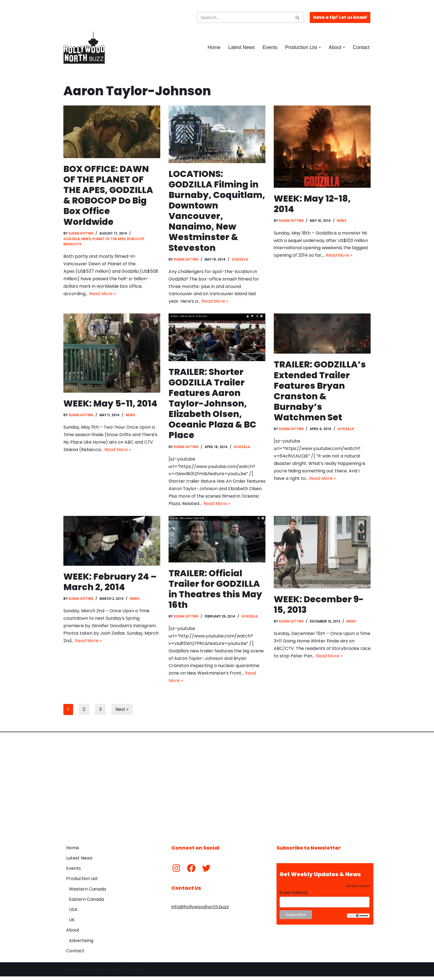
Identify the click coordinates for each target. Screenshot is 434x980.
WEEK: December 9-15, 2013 (319, 607)
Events (270, 47)
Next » (122, 713)
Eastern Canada (86, 903)
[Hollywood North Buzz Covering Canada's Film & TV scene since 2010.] (84, 47)
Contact (361, 47)
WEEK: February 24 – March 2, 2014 (110, 584)
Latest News (241, 47)
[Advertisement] (217, 788)
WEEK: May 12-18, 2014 (312, 204)
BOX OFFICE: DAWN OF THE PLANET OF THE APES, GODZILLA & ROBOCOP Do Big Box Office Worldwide (108, 195)
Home (213, 47)
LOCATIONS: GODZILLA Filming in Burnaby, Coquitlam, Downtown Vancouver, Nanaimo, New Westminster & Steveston (217, 211)
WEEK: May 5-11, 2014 (110, 404)
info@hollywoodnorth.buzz (200, 910)
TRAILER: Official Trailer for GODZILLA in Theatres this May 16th (215, 591)
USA (73, 913)
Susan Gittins (81, 234)
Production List (82, 882)
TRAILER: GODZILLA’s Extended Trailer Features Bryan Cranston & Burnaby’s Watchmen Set (320, 392)
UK (72, 923)
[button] (320, 47)
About (73, 934)
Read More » (102, 295)
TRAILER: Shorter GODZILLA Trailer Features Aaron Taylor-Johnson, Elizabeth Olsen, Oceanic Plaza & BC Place (213, 405)
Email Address (296, 896)
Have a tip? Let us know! (340, 17)
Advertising (81, 944)
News (86, 240)
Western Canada (87, 892)
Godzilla (72, 240)
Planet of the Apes (109, 240)
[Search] (244, 17)
